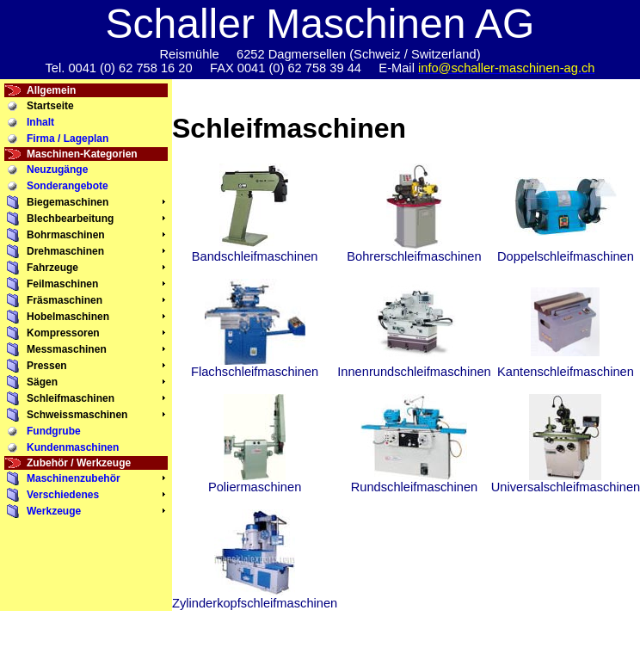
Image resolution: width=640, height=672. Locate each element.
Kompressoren (63, 333)
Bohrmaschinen (66, 235)
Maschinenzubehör (74, 478)
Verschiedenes (63, 495)
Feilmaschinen (62, 284)
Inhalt (40, 122)
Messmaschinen (67, 349)
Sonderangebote (68, 186)
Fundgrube (54, 431)
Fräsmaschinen (65, 300)
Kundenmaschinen (73, 447)
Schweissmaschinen (77, 415)
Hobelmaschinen (68, 317)
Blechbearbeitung (70, 219)
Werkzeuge (54, 511)
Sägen (42, 382)
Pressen (47, 366)
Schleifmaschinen (71, 398)
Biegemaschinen (68, 202)
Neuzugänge (57, 170)
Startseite (50, 106)
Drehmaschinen (65, 251)
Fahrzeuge (52, 268)
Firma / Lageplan (68, 139)
